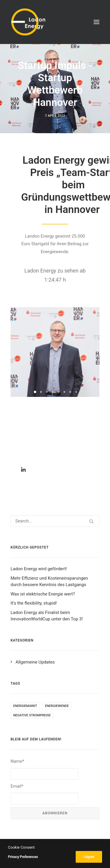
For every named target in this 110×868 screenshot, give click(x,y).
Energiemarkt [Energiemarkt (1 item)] (25, 706)
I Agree (89, 857)
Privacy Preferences (23, 857)
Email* (44, 794)
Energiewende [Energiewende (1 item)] (57, 706)
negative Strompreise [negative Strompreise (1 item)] (32, 715)
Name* (44, 769)
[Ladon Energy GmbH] (28, 22)
